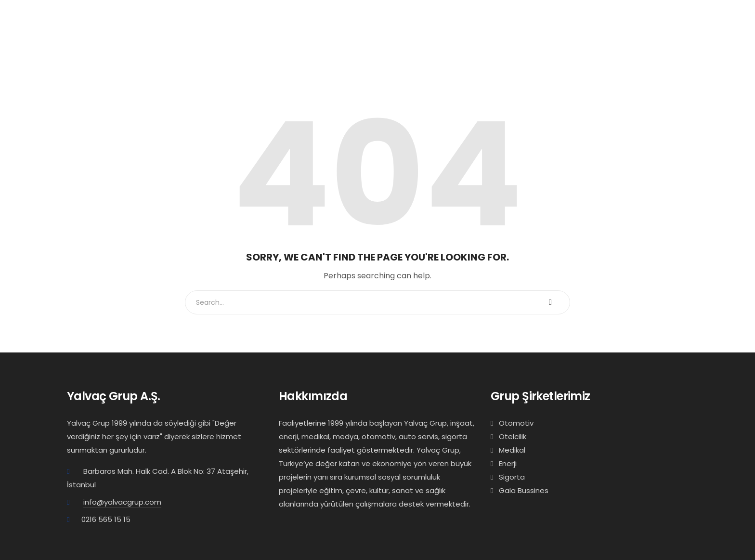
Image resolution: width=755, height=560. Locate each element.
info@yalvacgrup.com (122, 502)
